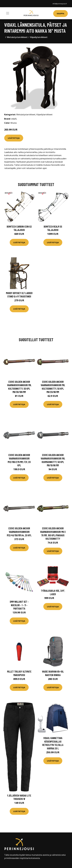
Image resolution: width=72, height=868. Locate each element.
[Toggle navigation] (8, 13)
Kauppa (60, 13)
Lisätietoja (14, 138)
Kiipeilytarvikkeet (39, 37)
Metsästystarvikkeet (17, 37)
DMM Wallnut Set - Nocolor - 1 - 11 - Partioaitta (19, 605)
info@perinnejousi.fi (60, 4)
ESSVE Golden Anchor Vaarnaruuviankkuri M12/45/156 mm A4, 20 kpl (19, 532)
